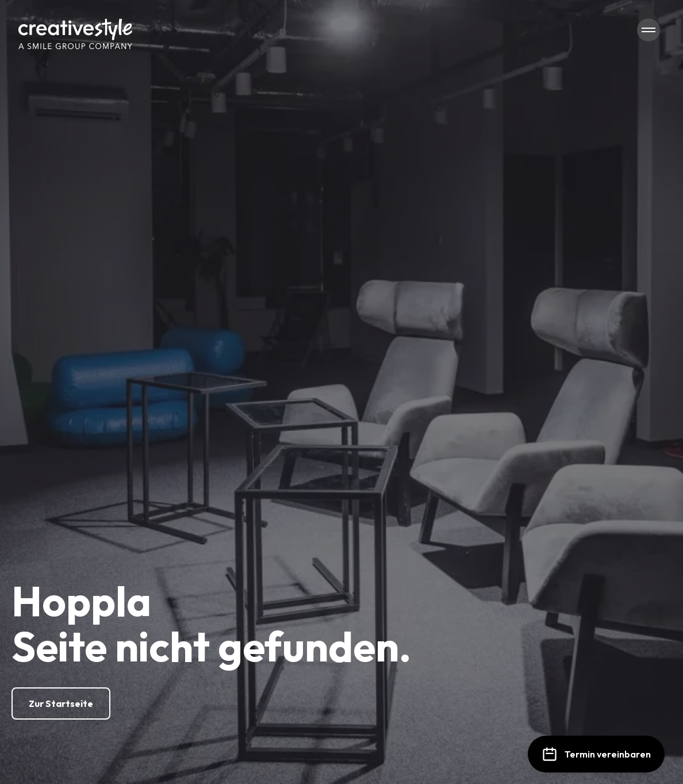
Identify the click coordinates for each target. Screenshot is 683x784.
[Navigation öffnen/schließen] (649, 30)
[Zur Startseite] (61, 703)
